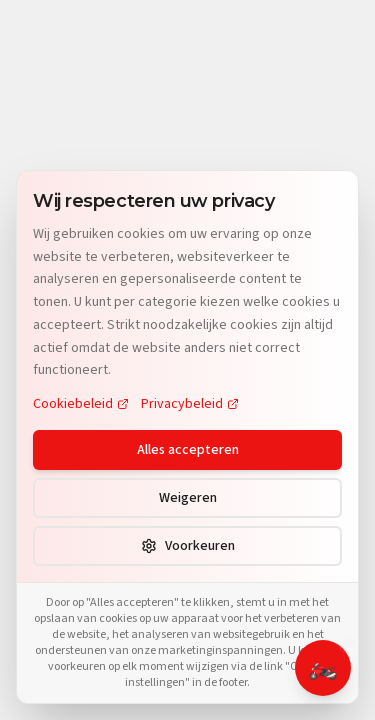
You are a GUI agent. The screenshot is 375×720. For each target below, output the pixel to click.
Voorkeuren (188, 546)
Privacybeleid (190, 404)
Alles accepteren (188, 450)
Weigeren (188, 498)
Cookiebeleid (81, 404)
